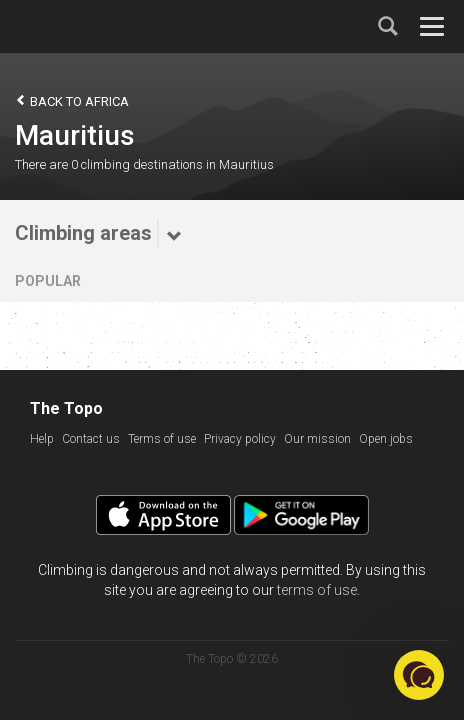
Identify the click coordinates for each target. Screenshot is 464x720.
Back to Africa (72, 100)
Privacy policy (240, 439)
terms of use (317, 590)
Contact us (91, 439)
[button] (419, 675)
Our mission (317, 439)
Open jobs (386, 439)
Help (42, 439)
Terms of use (162, 439)
